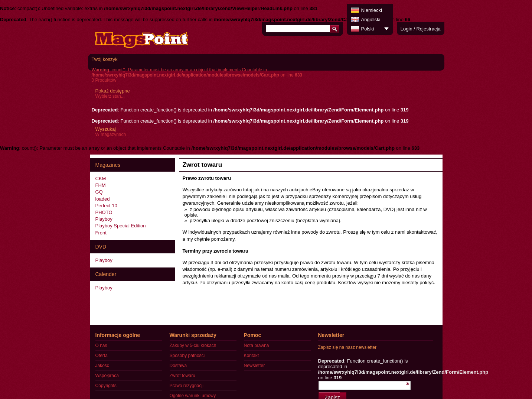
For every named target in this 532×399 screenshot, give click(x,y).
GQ (99, 192)
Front (101, 233)
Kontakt (252, 356)
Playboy (104, 219)
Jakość (102, 366)
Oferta (102, 356)
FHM (101, 185)
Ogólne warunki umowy (193, 396)
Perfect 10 (106, 206)
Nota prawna (257, 346)
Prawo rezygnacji (187, 386)
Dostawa (178, 366)
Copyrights (106, 386)
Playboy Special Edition (121, 226)
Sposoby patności (187, 356)
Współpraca (107, 376)
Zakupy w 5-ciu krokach (193, 346)
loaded (103, 199)
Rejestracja (428, 29)
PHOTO (104, 212)
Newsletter (254, 366)
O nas (101, 346)
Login (407, 29)
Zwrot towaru (182, 376)
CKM (101, 179)
